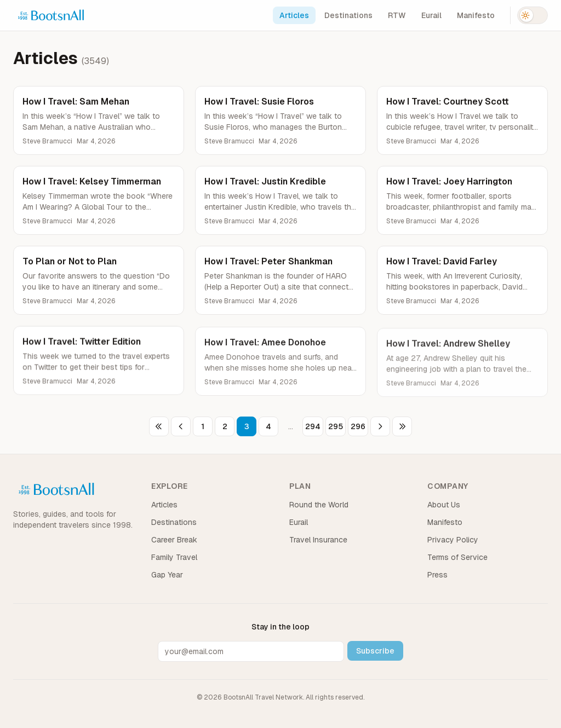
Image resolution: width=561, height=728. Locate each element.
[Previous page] (181, 426)
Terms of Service (457, 557)
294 (313, 426)
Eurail (431, 15)
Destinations (348, 15)
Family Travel (174, 557)
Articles (294, 15)
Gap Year (167, 575)
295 (336, 426)
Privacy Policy (453, 540)
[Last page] (402, 426)
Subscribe (375, 651)
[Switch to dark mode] (533, 15)
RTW (397, 15)
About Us (444, 505)
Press (437, 575)
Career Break (174, 540)
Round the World (319, 505)
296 (358, 426)
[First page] (159, 426)
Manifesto (476, 15)
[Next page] (380, 426)
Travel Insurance (318, 540)
